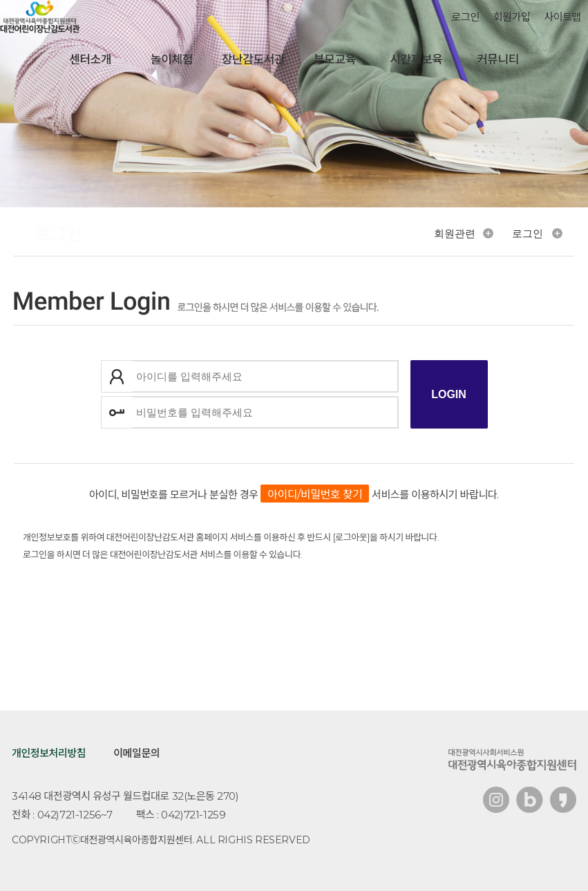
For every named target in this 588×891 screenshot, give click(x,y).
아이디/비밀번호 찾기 (315, 495)
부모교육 (335, 59)
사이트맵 (562, 17)
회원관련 (455, 233)
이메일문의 (136, 753)
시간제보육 (416, 59)
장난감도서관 (253, 59)
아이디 (117, 376)
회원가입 (512, 17)
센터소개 (90, 59)
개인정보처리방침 (49, 753)
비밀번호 (117, 412)
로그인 (466, 17)
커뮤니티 (498, 59)
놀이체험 (172, 59)
